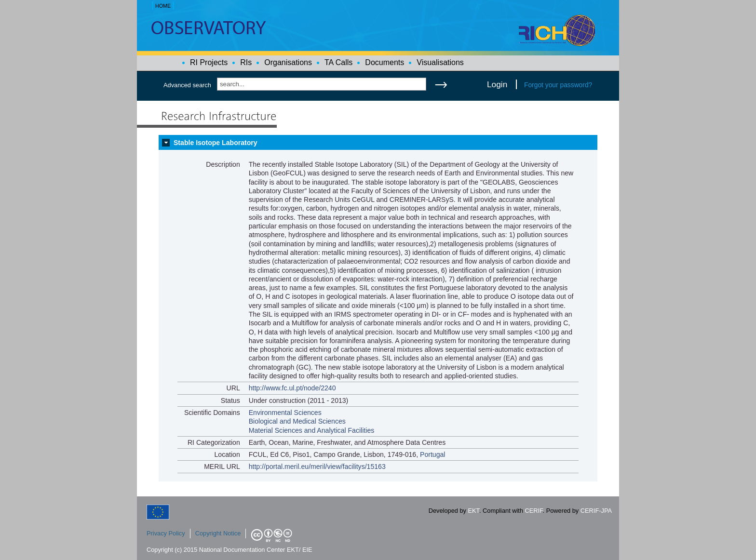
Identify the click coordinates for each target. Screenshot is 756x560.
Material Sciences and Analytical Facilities (312, 430)
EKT (474, 511)
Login (497, 84)
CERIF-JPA (596, 511)
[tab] (378, 143)
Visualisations (440, 62)
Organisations (288, 62)
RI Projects (209, 62)
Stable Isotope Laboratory (216, 143)
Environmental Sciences (285, 413)
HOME (163, 6)
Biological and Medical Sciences (297, 421)
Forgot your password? (558, 85)
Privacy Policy (166, 533)
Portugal (432, 454)
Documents (385, 62)
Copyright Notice (218, 533)
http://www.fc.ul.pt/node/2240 (292, 388)
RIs (246, 62)
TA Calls (338, 62)
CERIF (534, 511)
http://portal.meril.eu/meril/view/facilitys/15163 (317, 467)
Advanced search (187, 85)
